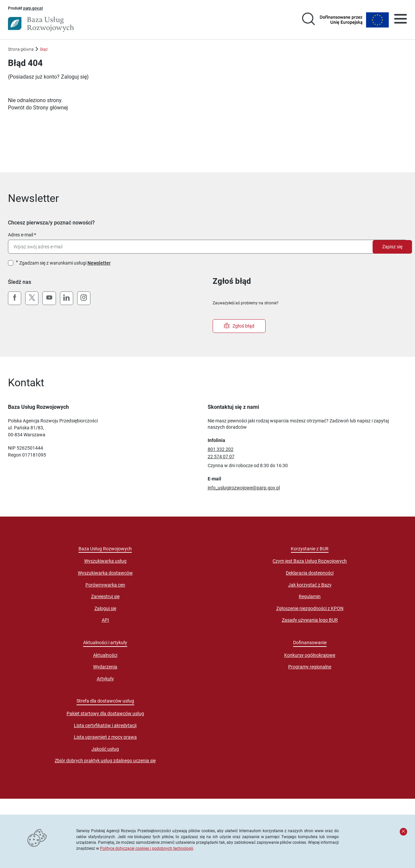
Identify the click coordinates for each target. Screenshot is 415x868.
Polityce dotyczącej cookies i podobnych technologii (147, 848)
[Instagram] (84, 298)
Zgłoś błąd (239, 326)
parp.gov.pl (33, 8)
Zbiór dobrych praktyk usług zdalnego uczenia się (105, 761)
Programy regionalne (310, 667)
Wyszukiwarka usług (105, 561)
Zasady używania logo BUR (310, 620)
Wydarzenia (105, 667)
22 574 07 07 (221, 457)
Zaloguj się (74, 77)
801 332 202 (221, 449)
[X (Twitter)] (32, 298)
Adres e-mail (21, 235)
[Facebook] (15, 298)
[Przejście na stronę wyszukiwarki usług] (308, 20)
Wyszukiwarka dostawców (105, 573)
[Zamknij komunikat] (403, 832)
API (105, 620)
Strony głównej (51, 108)
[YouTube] (49, 298)
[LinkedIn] (67, 298)
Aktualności (105, 655)
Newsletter (99, 263)
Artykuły (105, 679)
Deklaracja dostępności (310, 573)
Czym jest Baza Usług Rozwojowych (310, 561)
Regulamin (310, 596)
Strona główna (21, 49)
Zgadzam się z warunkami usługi (65, 263)
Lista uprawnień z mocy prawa (105, 737)
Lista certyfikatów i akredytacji (105, 725)
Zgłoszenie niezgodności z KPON (310, 608)
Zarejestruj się (105, 596)
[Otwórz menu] (400, 20)
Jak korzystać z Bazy (310, 585)
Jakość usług (105, 749)
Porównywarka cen (105, 585)
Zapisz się (392, 247)
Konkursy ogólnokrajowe (310, 655)
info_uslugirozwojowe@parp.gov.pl (244, 488)
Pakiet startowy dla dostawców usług (105, 713)
